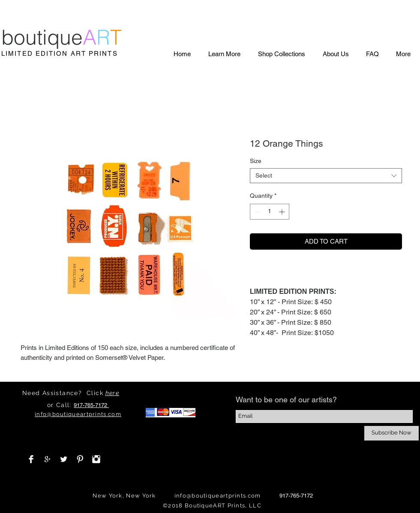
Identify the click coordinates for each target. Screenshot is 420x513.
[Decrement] (256, 212)
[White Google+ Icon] (47, 459)
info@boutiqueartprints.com (218, 496)
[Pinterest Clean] (80, 459)
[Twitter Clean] (64, 459)
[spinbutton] (270, 212)
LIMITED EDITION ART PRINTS (60, 53)
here (112, 393)
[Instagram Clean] (96, 459)
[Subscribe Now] (391, 433)
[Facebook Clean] (31, 459)
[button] (224, 54)
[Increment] (283, 212)
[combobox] (326, 176)
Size (256, 161)
